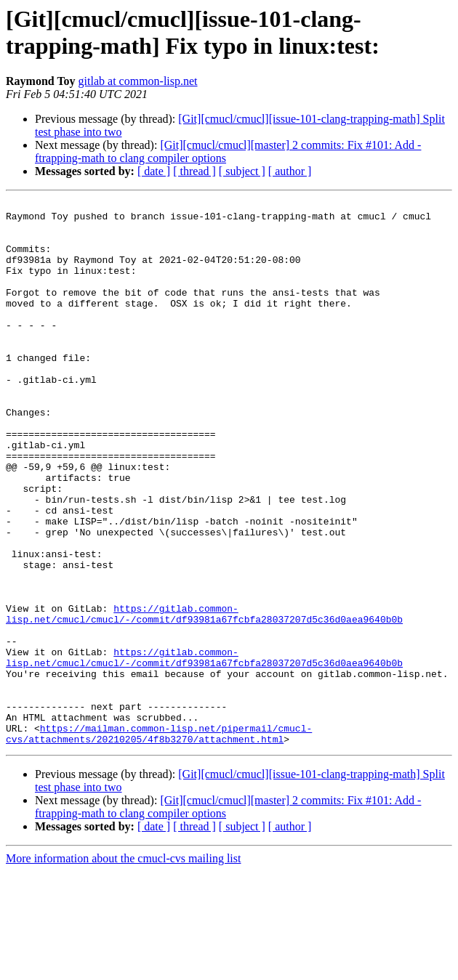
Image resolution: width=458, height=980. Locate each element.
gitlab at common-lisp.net (138, 81)
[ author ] (290, 171)
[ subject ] (242, 171)
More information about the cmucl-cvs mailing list (123, 967)
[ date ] (154, 171)
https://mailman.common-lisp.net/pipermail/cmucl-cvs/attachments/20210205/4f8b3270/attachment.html (159, 841)
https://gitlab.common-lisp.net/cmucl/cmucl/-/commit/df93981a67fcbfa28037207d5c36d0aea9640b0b (204, 697)
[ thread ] (194, 171)
